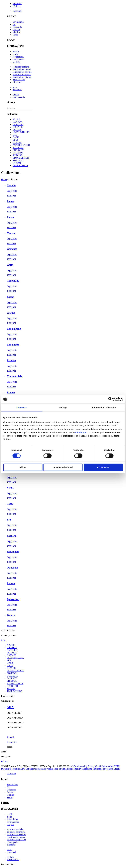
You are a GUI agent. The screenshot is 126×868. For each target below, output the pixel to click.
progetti (16, 62)
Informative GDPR (111, 766)
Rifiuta (23, 467)
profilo (16, 52)
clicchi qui (81, 432)
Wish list (17, 6)
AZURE (16, 119)
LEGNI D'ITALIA (21, 132)
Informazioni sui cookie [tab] (104, 407)
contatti (16, 94)
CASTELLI (18, 124)
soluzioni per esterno (22, 72)
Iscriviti (5, 761)
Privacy (91, 766)
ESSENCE (17, 127)
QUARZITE (18, 150)
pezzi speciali (19, 80)
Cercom (16, 30)
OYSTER (17, 142)
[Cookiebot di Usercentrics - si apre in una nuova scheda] (110, 399)
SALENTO (18, 153)
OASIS (16, 137)
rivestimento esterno (22, 74)
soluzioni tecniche (21, 67)
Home (4, 179)
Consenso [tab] (22, 407)
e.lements (17, 82)
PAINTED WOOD (21, 145)
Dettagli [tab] (63, 407)
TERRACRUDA (20, 165)
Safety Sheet (73, 769)
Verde (15, 35)
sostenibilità (18, 57)
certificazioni (19, 59)
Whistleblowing (80, 766)
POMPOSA (18, 148)
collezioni (17, 3)
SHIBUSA (17, 155)
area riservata (19, 97)
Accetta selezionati (63, 467)
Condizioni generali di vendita (39, 769)
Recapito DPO (18, 769)
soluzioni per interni (22, 69)
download (17, 90)
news (15, 87)
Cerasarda (17, 27)
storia (15, 54)
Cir (14, 24)
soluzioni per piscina (22, 77)
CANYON (17, 122)
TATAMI (17, 163)
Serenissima (18, 22)
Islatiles (16, 32)
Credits (117, 769)
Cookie (98, 766)
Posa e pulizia (60, 769)
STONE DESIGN (21, 158)
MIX (15, 135)
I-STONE (17, 130)
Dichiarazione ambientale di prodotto (96, 769)
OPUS (15, 140)
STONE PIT (18, 160)
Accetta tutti (103, 467)
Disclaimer (6, 769)
